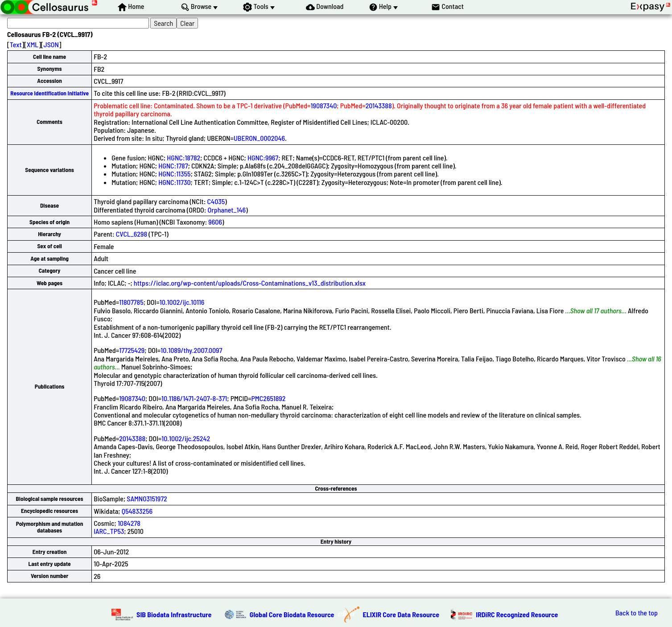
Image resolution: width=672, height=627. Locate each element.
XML (33, 44)
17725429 (132, 350)
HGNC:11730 (174, 182)
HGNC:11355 (174, 174)
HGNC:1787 (173, 166)
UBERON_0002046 (259, 138)
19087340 (324, 105)
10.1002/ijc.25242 (186, 438)
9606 (215, 222)
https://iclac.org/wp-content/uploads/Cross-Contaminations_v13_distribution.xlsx (250, 283)
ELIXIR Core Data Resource (401, 614)
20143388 (379, 105)
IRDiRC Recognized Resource (517, 614)
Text (16, 44)
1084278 (129, 523)
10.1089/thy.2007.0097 (191, 350)
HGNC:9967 (263, 158)
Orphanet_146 (227, 210)
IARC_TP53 (109, 531)
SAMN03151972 (147, 498)
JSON (51, 44)
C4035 (216, 201)
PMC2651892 (269, 398)
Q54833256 (137, 511)
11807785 (131, 302)
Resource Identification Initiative (49, 93)
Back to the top (637, 613)
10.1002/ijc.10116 (182, 302)
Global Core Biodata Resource (292, 614)
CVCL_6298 (132, 234)
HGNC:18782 (183, 158)
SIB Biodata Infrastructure (174, 614)
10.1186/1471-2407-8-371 (194, 398)
